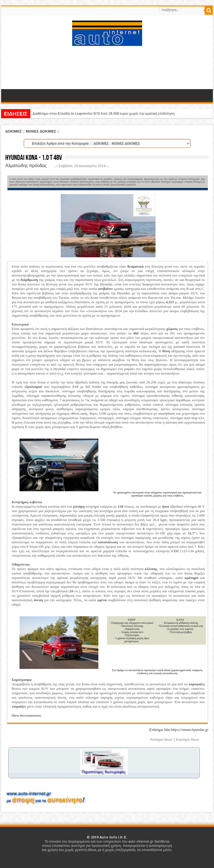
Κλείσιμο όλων (188, 739)
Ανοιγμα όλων (161, 739)
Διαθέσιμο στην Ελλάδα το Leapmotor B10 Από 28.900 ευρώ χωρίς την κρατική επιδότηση (104, 113)
